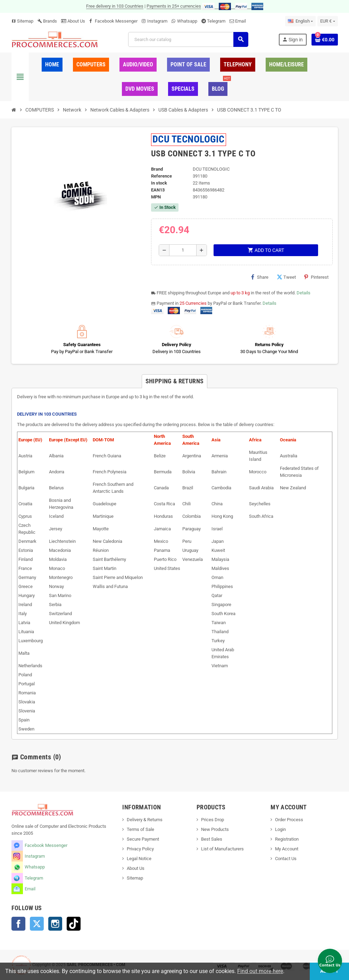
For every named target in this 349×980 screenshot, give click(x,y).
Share (260, 277)
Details (304, 293)
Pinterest (316, 277)
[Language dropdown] (300, 21)
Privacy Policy (140, 849)
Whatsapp (187, 21)
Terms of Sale (140, 829)
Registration (287, 839)
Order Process (289, 820)
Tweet (286, 277)
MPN (156, 197)
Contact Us (286, 859)
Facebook (18, 924)
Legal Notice (139, 859)
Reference (161, 176)
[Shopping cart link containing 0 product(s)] (325, 40)
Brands (47, 21)
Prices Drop (213, 820)
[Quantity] (183, 250)
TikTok (74, 924)
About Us (73, 21)
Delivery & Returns (145, 820)
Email (240, 21)
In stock (159, 183)
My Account (287, 849)
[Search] (188, 39)
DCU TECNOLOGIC (189, 139)
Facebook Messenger (116, 21)
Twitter (37, 924)
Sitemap (22, 21)
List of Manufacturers (222, 849)
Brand (157, 169)
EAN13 (158, 190)
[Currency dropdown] (327, 21)
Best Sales (212, 839)
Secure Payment (143, 839)
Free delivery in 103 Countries (115, 6)
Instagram (157, 21)
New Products (215, 829)
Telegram (216, 21)
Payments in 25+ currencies (174, 6)
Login (280, 829)
